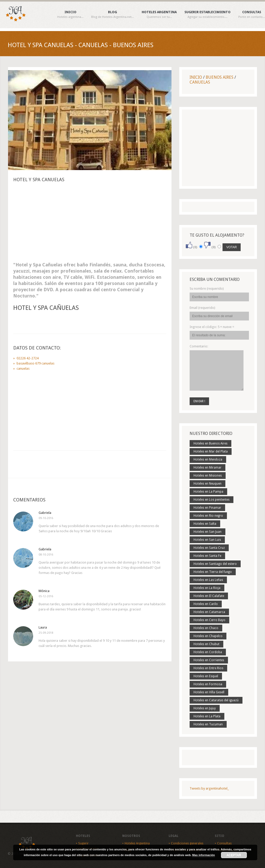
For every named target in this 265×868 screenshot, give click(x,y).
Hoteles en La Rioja (207, 588)
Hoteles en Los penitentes (212, 500)
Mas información (203, 855)
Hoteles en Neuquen (207, 484)
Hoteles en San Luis (207, 540)
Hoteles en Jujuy (205, 708)
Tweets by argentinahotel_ (209, 788)
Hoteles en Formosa (208, 684)
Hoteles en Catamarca (209, 612)
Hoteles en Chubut (206, 644)
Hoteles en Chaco (206, 628)
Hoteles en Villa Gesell (209, 692)
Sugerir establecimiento (207, 14)
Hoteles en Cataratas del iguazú (216, 700)
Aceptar (234, 855)
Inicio (70, 14)
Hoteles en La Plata (207, 716)
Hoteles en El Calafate (209, 596)
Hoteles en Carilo (206, 604)
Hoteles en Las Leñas (208, 580)
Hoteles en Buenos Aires (210, 443)
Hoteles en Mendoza (208, 459)
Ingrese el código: (212, 327)
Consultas (252, 14)
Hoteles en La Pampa (208, 492)
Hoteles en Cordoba (208, 652)
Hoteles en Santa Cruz (209, 548)
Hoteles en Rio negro (208, 516)
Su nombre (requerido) (207, 289)
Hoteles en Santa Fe (207, 556)
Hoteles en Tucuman (208, 724)
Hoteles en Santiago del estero (215, 564)
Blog (113, 14)
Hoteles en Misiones (208, 476)
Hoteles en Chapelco (208, 636)
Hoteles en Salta (205, 524)
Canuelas (200, 82)
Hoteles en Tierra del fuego (213, 572)
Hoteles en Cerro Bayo (209, 620)
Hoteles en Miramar (207, 468)
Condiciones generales (187, 843)
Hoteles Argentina (159, 14)
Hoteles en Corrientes (209, 660)
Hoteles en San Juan (207, 532)
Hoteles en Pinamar (207, 508)
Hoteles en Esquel (206, 676)
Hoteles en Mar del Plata (211, 451)
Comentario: (199, 346)
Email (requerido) (202, 308)
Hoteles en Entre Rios (208, 668)
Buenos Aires (220, 77)
